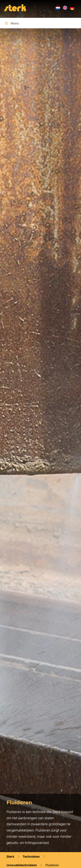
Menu (12, 23)
